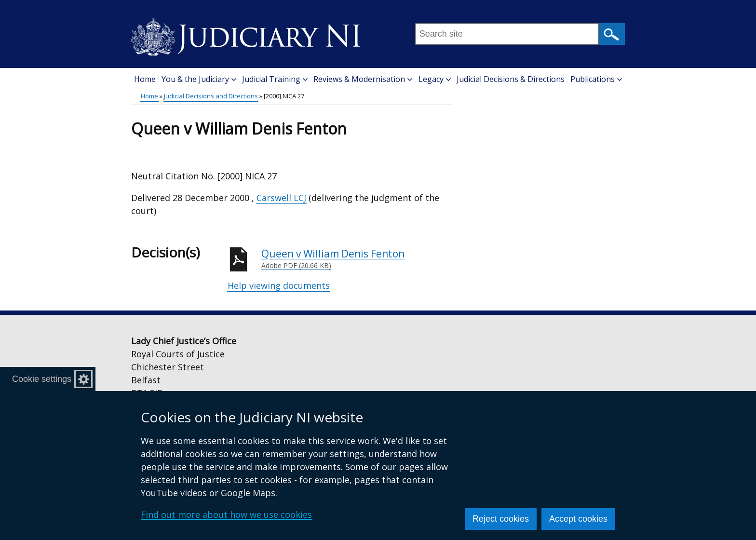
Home (145, 79)
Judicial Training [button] (275, 79)
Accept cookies (578, 519)
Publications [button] (596, 79)
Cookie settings (42, 379)
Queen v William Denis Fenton (357, 259)
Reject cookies (501, 519)
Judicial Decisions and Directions (211, 96)
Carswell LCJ (281, 198)
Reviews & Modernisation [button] (363, 79)
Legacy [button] (435, 79)
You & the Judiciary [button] (199, 79)
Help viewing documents (279, 285)
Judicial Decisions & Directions (511, 79)
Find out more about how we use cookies (226, 514)
